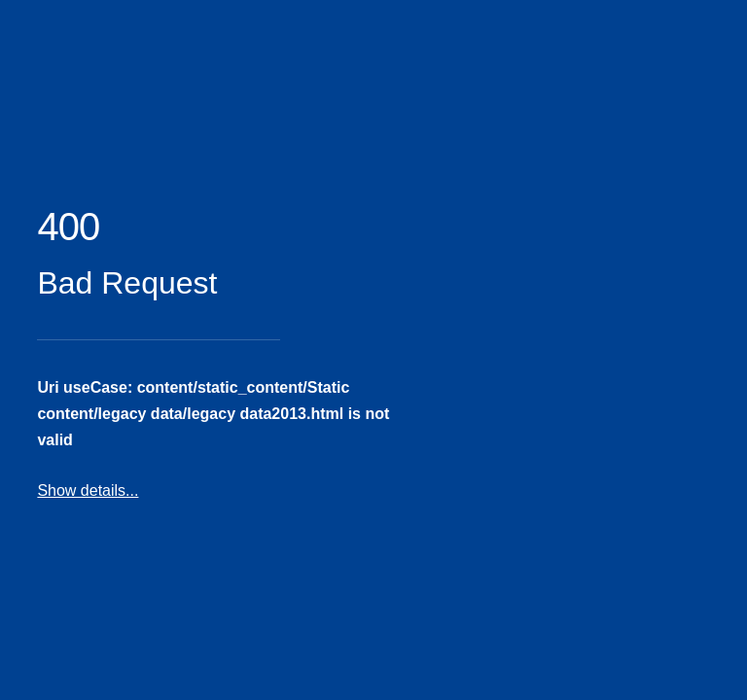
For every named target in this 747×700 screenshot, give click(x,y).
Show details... (88, 490)
